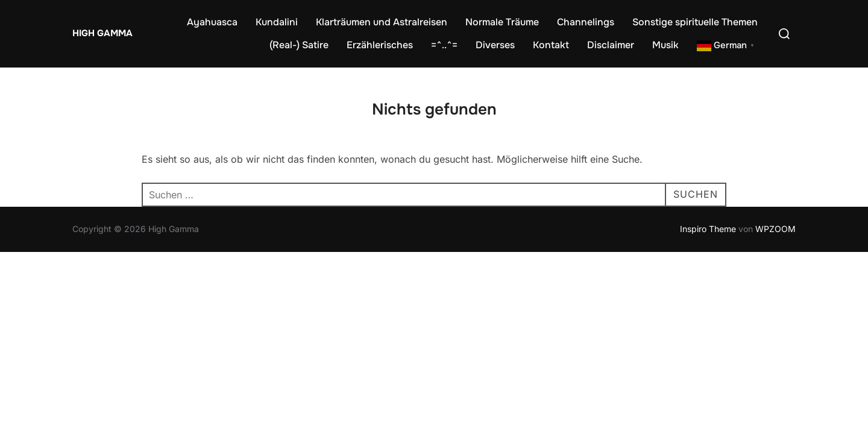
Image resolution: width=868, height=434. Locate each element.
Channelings (586, 22)
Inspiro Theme (708, 229)
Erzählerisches (380, 45)
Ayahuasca (212, 22)
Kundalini (277, 22)
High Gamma (102, 33)
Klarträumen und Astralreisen (382, 22)
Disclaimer (611, 45)
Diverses (495, 45)
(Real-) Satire (299, 45)
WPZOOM (775, 229)
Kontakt (551, 45)
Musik (665, 45)
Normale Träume (502, 22)
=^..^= (444, 45)
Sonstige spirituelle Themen (695, 22)
